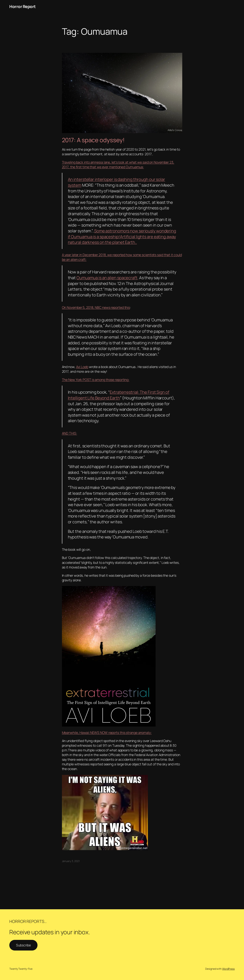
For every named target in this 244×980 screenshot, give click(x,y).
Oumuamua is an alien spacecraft (107, 278)
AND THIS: (69, 433)
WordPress (228, 969)
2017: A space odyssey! (93, 140)
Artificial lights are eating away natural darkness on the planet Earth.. (122, 240)
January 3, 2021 (71, 861)
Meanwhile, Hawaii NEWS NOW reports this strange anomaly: (107, 733)
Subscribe (23, 945)
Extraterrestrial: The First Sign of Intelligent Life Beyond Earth (119, 395)
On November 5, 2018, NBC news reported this (96, 307)
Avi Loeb (82, 367)
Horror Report (22, 7)
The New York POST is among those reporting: (96, 380)
